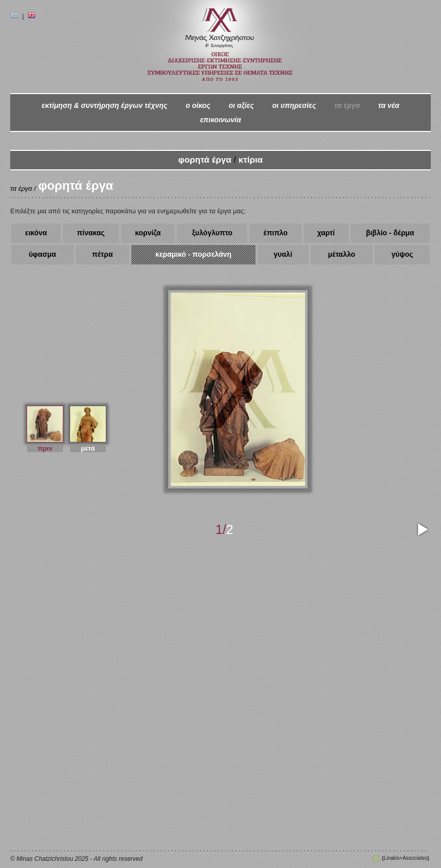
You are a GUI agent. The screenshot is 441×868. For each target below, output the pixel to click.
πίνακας (91, 233)
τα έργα (347, 105)
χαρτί (326, 233)
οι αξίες (241, 105)
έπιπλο (276, 233)
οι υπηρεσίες (294, 105)
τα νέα (389, 105)
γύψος (402, 254)
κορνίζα (148, 233)
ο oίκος (198, 105)
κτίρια (251, 160)
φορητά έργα (205, 160)
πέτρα (102, 254)
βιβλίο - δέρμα (390, 233)
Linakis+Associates (405, 858)
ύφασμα (42, 254)
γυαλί (283, 254)
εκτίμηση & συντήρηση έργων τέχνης (104, 105)
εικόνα (36, 233)
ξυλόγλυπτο (212, 233)
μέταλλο (342, 254)
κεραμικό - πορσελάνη (193, 254)
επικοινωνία (220, 120)
